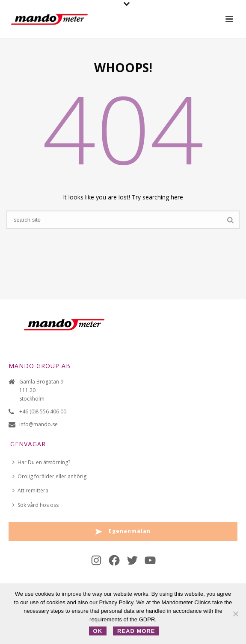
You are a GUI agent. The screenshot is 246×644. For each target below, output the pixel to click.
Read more (136, 631)
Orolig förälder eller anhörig (49, 476)
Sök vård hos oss (36, 505)
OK (98, 631)
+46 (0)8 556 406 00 (43, 411)
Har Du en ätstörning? (41, 462)
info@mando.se (39, 424)
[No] (235, 614)
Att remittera (30, 490)
